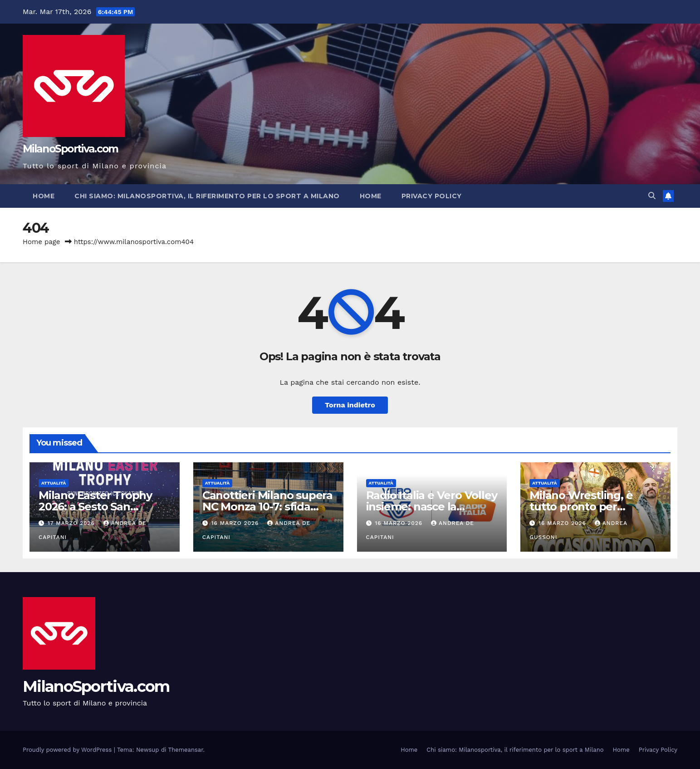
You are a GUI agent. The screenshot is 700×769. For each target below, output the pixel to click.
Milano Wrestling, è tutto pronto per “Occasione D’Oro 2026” (593, 507)
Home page (42, 242)
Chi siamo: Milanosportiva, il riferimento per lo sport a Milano (207, 196)
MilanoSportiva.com (70, 149)
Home (44, 196)
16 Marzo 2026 (236, 523)
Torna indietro (350, 405)
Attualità (54, 483)
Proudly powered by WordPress (68, 750)
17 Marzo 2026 (72, 523)
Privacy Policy (432, 196)
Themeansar (186, 750)
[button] (652, 196)
